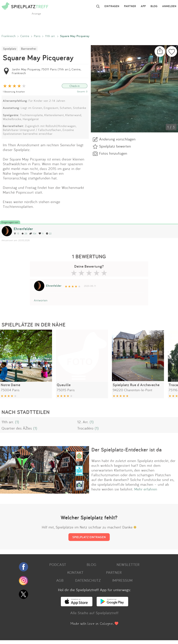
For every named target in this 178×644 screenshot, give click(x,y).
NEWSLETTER (128, 564)
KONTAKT (75, 572)
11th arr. (50, 36)
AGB (60, 580)
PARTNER (130, 6)
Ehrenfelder (23, 229)
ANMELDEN (169, 6)
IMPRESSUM (122, 580)
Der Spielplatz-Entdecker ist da (127, 450)
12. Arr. (83, 422)
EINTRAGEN (112, 6)
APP (143, 6)
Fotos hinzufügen (113, 153)
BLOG (154, 6)
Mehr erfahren (146, 489)
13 (16, 233)
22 (49, 233)
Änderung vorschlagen (117, 139)
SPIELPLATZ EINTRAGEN (89, 537)
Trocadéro (85, 428)
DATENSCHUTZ (88, 580)
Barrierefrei (29, 49)
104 (33, 233)
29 (24, 233)
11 (41, 233)
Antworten (41, 300)
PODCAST (58, 564)
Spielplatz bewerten (115, 146)
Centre (25, 36)
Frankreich (9, 36)
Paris (37, 36)
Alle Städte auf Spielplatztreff (94, 613)
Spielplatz (10, 49)
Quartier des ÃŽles (17, 428)
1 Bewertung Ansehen (14, 92)
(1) (17, 422)
